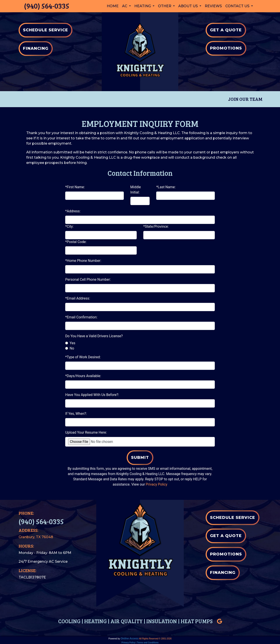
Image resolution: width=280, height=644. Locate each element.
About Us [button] (188, 6)
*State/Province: (156, 226)
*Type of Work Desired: (83, 357)
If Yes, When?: (76, 414)
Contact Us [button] (238, 6)
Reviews (213, 6)
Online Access (129, 638)
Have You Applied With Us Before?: (92, 395)
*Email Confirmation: (81, 317)
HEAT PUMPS (197, 621)
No (72, 348)
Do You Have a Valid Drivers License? (94, 336)
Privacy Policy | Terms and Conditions (140, 642)
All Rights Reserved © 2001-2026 (155, 638)
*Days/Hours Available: (83, 376)
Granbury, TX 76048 (36, 537)
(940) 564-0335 (47, 6)
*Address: (73, 211)
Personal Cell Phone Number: (88, 279)
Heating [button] (143, 6)
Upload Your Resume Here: (86, 432)
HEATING (95, 621)
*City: (69, 226)
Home (113, 6)
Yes (72, 343)
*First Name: (75, 187)
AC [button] (125, 6)
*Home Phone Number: (83, 261)
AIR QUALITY (127, 621)
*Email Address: (78, 298)
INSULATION (162, 621)
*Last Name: (166, 187)
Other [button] (165, 6)
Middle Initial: (136, 190)
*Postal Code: (76, 242)
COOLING (69, 621)
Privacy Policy (157, 484)
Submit (140, 458)
